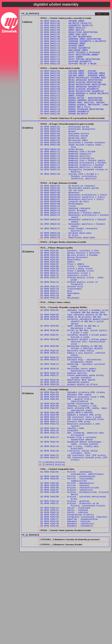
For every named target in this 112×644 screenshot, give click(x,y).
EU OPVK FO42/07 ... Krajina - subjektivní (67, 574)
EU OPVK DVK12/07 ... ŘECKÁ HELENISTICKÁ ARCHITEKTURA (73, 97)
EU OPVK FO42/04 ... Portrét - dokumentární (67, 566)
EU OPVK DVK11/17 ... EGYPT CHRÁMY (62, 65)
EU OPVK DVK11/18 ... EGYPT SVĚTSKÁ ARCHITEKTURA (70, 67)
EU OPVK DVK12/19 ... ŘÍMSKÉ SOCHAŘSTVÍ (65, 129)
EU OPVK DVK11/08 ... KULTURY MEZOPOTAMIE (66, 41)
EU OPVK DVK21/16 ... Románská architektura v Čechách (73, 189)
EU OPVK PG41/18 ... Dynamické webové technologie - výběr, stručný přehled (72, 519)
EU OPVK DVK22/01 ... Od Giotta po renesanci (68, 216)
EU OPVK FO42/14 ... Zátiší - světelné (64, 600)
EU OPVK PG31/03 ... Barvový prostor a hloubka (69, 297)
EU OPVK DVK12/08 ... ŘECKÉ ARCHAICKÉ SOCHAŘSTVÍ (70, 100)
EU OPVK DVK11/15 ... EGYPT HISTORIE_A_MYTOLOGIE (70, 59)
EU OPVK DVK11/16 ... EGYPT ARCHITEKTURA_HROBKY (70, 62)
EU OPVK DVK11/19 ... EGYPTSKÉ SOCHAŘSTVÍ (66, 70)
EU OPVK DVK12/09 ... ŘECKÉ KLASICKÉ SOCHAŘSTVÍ (70, 102)
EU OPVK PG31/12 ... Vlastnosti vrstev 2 (65, 321)
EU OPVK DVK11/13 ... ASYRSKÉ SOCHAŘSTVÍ (65, 54)
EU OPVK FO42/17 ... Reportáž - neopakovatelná (69, 608)
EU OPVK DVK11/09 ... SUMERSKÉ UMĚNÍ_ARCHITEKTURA (71, 43)
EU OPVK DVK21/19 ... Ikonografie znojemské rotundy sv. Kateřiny (75, 198)
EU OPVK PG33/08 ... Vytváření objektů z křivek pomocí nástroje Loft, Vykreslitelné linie (74, 399)
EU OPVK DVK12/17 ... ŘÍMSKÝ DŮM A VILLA (65, 124)
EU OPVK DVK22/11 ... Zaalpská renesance (65, 243)
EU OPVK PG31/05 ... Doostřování (61, 303)
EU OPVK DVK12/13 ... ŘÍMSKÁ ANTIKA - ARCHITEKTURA (72, 113)
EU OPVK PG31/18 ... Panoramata (60, 343)
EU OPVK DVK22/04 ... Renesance (60, 224)
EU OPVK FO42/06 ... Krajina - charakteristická (70, 571)
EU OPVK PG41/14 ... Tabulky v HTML (62, 502)
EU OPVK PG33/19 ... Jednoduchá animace (65, 447)
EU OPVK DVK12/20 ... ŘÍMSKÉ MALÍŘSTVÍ (64, 132)
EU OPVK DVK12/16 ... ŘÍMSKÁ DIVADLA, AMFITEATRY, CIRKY (75, 121)
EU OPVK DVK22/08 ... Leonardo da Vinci (65, 235)
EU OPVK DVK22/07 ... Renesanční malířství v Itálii (72, 232)
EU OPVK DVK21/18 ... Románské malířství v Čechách (72, 194)
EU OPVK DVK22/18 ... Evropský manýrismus (66, 272)
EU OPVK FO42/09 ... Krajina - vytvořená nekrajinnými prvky (73, 583)
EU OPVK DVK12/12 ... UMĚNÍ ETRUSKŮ (62, 110)
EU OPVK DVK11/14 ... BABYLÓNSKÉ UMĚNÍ (64, 57)
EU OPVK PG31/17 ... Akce (56, 340)
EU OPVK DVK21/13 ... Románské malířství (65, 181)
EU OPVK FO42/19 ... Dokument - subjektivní (67, 614)
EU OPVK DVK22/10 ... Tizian (58, 240)
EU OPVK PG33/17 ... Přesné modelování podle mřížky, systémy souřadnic (73, 441)
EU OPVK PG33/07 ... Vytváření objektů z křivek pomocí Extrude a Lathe (74, 393)
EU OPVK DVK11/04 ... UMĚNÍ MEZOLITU (63, 30)
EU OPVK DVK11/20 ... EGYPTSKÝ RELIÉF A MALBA (69, 73)
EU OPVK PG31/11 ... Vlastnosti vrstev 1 (65, 319)
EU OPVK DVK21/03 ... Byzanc (58, 152)
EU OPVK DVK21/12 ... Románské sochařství (66, 178)
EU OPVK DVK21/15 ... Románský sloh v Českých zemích (73, 186)
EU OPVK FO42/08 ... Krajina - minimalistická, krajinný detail (75, 578)
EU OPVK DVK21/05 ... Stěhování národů (64, 157)
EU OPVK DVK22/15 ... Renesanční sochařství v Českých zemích (73, 257)
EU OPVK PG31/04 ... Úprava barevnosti (64, 300)
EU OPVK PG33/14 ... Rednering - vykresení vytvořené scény (73, 427)
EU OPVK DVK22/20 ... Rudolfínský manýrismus (68, 277)
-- (105, 14)
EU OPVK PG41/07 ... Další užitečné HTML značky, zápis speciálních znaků (74, 479)
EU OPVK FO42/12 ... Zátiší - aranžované (65, 595)
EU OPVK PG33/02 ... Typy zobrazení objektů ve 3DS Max (74, 367)
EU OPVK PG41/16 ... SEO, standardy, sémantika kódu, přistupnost (73, 508)
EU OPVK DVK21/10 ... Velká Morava (62, 173)
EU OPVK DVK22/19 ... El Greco (59, 275)
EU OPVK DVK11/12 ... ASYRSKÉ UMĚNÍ (62, 51)
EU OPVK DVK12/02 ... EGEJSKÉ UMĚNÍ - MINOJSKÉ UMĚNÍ (73, 84)
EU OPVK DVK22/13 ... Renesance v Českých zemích (70, 248)
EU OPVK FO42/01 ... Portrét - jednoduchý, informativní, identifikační (72, 554)
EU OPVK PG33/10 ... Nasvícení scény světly (67, 410)
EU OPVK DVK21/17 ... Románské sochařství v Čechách (72, 192)
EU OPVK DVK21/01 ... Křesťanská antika (65, 146)
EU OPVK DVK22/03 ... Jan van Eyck (62, 221)
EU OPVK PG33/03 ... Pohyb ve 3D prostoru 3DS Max (71, 370)
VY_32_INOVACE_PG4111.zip (52, 544)
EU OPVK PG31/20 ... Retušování (60, 348)
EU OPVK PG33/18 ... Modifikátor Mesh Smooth (68, 445)
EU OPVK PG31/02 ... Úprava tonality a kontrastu (70, 295)
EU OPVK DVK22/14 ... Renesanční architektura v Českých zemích (75, 252)
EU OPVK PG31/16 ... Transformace (61, 337)
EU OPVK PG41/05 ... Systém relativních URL (67, 472)
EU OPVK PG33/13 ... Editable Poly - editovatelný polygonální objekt (71, 422)
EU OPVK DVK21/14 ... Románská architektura (67, 184)
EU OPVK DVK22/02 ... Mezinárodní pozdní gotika (70, 219)
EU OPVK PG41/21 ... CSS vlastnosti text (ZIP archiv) (73, 534)
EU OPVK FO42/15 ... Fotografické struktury (67, 603)
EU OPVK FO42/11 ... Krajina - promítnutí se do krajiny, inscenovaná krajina (73, 591)
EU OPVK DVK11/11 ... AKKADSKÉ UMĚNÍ (63, 49)
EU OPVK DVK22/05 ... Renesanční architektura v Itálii (74, 227)
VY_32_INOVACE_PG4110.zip (52, 542)
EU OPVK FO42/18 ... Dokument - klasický (65, 611)
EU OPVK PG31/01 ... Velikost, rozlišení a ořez (70, 292)
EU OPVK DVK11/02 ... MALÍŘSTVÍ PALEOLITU (66, 25)
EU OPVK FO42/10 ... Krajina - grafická (65, 587)
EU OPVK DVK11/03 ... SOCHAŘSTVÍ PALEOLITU (67, 27)
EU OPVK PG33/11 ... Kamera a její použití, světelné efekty (73, 414)
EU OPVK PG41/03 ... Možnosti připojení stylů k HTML (73, 464)
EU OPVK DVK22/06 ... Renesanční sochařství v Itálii (73, 229)
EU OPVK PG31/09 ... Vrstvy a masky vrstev (67, 313)
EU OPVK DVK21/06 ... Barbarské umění (64, 160)
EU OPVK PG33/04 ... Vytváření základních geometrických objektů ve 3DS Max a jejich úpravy (75, 375)
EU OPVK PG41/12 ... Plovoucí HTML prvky (65, 494)
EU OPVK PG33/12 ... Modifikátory (61, 418)
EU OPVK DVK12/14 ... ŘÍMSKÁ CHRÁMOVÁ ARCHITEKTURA (72, 116)
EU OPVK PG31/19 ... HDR (56, 345)
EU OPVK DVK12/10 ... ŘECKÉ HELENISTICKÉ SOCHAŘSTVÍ (72, 105)
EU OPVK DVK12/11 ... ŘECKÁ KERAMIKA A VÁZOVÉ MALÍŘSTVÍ (75, 108)
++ (99, 14)
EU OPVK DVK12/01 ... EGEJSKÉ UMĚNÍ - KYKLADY (69, 81)
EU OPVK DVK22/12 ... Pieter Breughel (64, 245)
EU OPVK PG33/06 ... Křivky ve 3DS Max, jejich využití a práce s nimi (74, 387)
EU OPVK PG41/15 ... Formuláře (59, 504)
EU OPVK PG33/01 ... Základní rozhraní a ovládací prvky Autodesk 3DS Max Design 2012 (75, 363)
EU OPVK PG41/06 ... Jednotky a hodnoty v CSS (69, 475)
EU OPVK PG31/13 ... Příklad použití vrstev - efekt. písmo (73, 325)
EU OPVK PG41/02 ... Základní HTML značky (66, 462)
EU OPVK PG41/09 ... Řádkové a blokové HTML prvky (71, 486)
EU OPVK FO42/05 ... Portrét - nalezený (65, 568)
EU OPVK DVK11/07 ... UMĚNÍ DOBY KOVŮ (64, 38)
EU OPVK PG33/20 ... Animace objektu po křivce (69, 450)
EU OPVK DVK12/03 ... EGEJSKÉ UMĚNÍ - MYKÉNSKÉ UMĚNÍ (73, 86)
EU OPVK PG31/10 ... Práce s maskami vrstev (67, 316)
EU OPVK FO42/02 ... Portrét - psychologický (68, 558)
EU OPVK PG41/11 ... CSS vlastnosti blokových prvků (72, 491)
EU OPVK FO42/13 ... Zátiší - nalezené (64, 598)
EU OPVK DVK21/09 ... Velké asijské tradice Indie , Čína (72, 169)
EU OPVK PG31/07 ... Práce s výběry (62, 308)
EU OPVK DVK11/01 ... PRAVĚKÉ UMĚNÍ (62, 22)
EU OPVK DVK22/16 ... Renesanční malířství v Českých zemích (73, 263)
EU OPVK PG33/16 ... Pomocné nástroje (64, 437)
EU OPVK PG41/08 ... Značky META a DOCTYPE (67, 483)
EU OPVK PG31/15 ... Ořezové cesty (62, 335)
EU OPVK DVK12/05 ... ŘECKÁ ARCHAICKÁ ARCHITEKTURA (72, 92)
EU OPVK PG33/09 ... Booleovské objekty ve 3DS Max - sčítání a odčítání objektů (73, 406)
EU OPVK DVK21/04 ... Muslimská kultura (65, 154)
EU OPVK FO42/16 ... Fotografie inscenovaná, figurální (74, 606)
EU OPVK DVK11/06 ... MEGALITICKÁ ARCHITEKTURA (69, 35)
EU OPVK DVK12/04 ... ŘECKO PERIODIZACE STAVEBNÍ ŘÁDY (73, 89)
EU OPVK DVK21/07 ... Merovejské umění (64, 162)
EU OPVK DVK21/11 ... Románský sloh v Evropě (68, 176)
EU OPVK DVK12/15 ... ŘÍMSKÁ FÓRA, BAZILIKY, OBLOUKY (73, 118)
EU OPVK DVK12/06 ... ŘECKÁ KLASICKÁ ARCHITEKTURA (71, 94)
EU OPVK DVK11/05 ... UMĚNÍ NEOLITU (62, 33)
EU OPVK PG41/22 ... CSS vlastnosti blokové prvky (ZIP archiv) (74, 538)
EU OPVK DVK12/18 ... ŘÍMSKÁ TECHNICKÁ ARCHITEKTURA (72, 126)
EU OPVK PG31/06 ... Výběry (58, 305)
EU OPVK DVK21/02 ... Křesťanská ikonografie (68, 149)
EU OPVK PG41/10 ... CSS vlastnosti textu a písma (71, 488)
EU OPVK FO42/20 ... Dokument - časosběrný (67, 616)
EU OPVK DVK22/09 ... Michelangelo (62, 237)
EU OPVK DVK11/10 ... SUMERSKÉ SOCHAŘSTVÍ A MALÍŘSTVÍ (73, 46)
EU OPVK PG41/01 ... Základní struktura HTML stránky (73, 459)
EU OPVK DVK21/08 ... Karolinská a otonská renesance (73, 165)
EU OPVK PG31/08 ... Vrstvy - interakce (65, 311)
